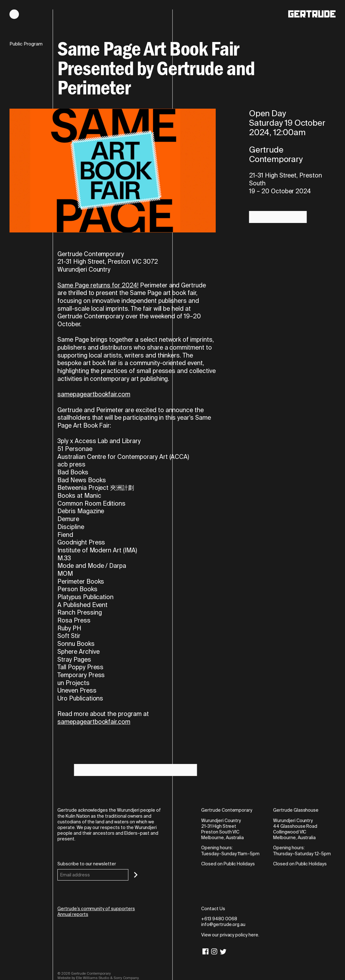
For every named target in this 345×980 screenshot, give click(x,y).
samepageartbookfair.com (94, 394)
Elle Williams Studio (93, 978)
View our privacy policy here (230, 935)
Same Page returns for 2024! (98, 285)
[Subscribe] (136, 875)
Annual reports (73, 914)
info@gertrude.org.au (223, 924)
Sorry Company (126, 978)
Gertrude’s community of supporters (96, 909)
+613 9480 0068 (219, 919)
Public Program (26, 44)
